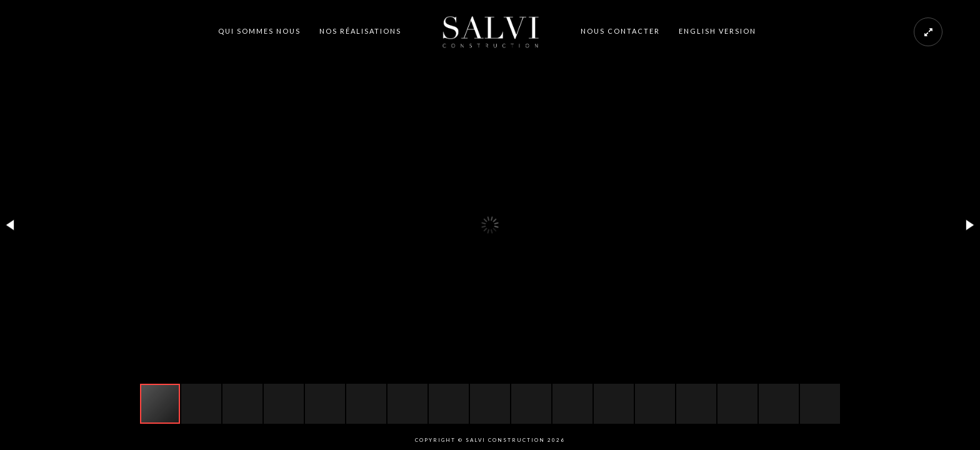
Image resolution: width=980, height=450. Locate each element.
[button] (11, 225)
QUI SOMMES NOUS (259, 31)
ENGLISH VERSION (717, 31)
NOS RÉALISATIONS (360, 31)
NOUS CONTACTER (620, 31)
